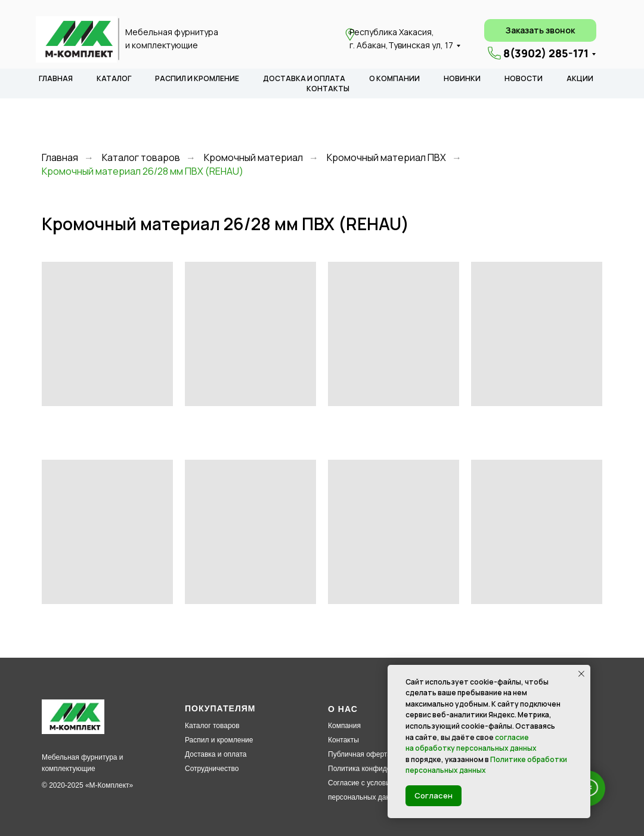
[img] (76, 39)
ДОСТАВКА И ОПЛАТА (304, 78)
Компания (344, 726)
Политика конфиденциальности (381, 769)
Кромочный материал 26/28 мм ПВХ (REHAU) (143, 171)
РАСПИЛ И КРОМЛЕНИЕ (197, 78)
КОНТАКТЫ (328, 89)
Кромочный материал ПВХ (386, 158)
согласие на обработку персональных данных (471, 743)
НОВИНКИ (462, 78)
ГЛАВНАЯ (56, 78)
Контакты (343, 740)
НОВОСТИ (524, 78)
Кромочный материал (253, 158)
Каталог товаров (141, 158)
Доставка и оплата (216, 754)
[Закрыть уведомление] (581, 674)
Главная (60, 158)
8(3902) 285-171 (546, 53)
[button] (540, 30)
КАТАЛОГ (114, 78)
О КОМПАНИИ (394, 78)
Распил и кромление (219, 740)
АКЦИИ (580, 78)
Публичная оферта (360, 754)
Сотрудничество (212, 769)
